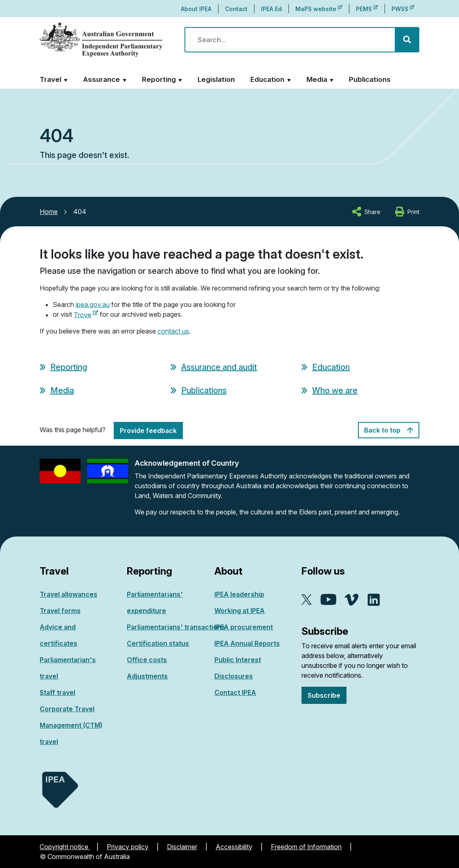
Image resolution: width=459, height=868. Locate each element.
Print (413, 212)
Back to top (389, 430)
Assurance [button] (101, 79)
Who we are (335, 390)
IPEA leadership (239, 594)
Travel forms (60, 611)
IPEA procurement (244, 627)
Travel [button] (51, 79)
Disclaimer (182, 847)
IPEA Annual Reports (247, 643)
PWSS (403, 9)
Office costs (147, 660)
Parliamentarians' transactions (176, 627)
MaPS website (319, 9)
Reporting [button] (159, 79)
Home (49, 212)
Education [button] (267, 79)
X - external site (307, 600)
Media (62, 390)
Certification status (158, 643)
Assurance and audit (219, 367)
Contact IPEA (235, 692)
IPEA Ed (271, 9)
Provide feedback (148, 431)
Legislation (216, 79)
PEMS (367, 9)
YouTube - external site (328, 600)
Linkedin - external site (374, 600)
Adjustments (147, 676)
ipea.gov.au (93, 304)
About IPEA (196, 9)
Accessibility (234, 847)
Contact (236, 9)
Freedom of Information (306, 847)
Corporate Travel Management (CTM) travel (71, 725)
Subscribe (324, 695)
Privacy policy (128, 847)
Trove (86, 315)
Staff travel (57, 692)
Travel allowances (69, 594)
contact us (173, 331)
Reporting (69, 367)
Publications (370, 79)
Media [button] (317, 79)
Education (331, 367)
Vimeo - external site (352, 600)
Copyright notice (65, 847)
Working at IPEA (240, 611)
